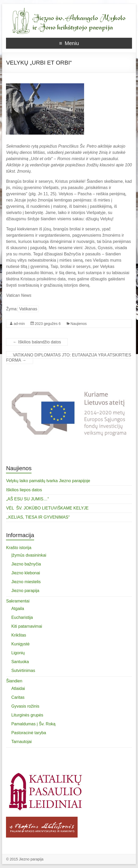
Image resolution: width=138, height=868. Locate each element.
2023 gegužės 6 (48, 324)
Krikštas (19, 635)
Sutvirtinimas (23, 671)
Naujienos (79, 324)
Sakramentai (18, 601)
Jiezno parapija (25, 591)
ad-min (19, 324)
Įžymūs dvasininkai (29, 555)
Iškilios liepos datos (24, 490)
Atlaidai (18, 688)
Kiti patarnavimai (27, 626)
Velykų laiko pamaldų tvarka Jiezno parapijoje (48, 481)
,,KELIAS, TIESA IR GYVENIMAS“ (38, 517)
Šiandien (14, 681)
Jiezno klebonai (26, 573)
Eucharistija (22, 617)
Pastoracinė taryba (29, 733)
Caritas (18, 697)
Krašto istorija (19, 548)
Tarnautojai (21, 742)
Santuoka (20, 662)
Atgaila (18, 609)
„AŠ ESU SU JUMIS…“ (27, 499)
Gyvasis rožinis (25, 706)
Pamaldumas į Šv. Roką (33, 724)
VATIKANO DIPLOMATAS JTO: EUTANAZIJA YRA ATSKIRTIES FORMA (68, 358)
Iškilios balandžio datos (37, 342)
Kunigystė (20, 644)
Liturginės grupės (27, 715)
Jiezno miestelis (26, 582)
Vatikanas (28, 309)
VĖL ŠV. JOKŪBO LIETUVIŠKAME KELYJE (47, 508)
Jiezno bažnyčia (26, 564)
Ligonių (18, 653)
